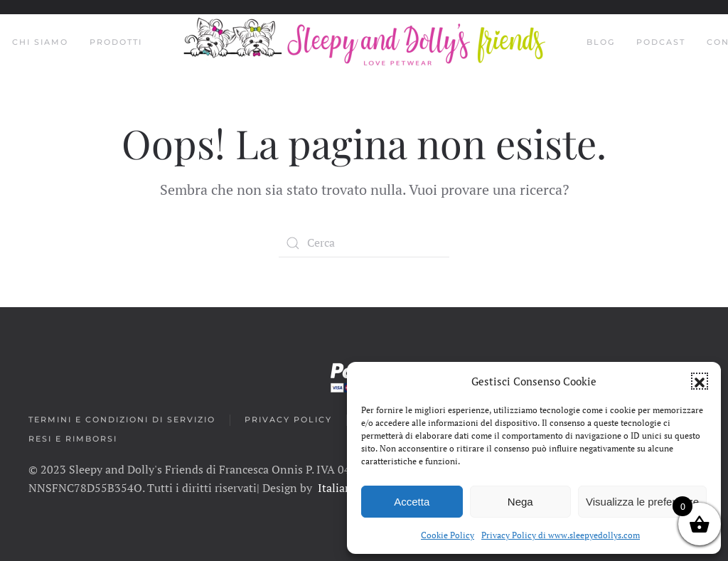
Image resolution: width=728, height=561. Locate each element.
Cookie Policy (448, 535)
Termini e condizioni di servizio (122, 420)
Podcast (661, 42)
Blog (601, 42)
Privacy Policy (288, 420)
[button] (700, 381)
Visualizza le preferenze (642, 502)
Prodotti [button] (116, 42)
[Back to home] (364, 43)
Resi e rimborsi (73, 439)
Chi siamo (40, 42)
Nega (520, 502)
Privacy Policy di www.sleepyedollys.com (561, 535)
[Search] (364, 243)
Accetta (412, 502)
